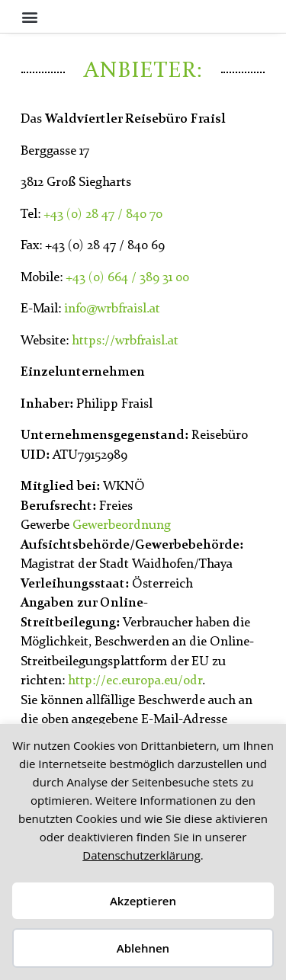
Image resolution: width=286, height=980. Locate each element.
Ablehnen (143, 948)
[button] (29, 16)
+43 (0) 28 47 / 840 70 (103, 215)
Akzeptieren (143, 901)
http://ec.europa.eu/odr (135, 681)
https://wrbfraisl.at (125, 341)
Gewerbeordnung (122, 525)
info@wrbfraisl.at (112, 309)
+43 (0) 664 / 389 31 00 (127, 278)
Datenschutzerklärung (141, 855)
